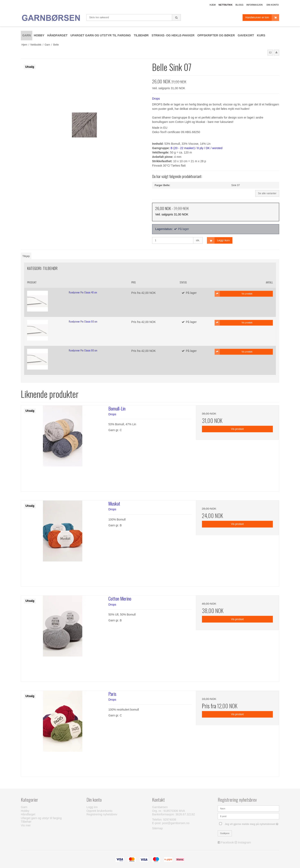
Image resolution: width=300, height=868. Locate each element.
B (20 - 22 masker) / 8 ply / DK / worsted (197, 148)
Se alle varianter (267, 193)
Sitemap (157, 828)
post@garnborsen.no (176, 823)
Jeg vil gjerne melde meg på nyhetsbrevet (252, 823)
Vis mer (26, 825)
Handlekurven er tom (262, 18)
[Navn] (248, 808)
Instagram (244, 842)
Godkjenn (225, 833)
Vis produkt (237, 429)
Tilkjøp (26, 256)
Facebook (227, 842)
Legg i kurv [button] (218, 240)
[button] (270, 53)
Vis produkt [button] (234, 294)
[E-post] (248, 816)
